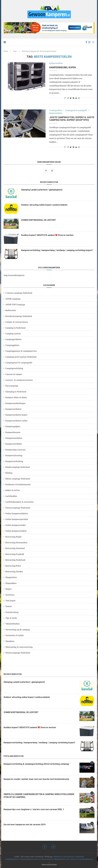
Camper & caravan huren (17, 322)
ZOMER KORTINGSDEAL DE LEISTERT (39, 220)
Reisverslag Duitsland (15, 548)
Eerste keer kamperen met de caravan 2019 (25, 825)
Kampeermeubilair (56, 63)
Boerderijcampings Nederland (19, 316)
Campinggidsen (12, 345)
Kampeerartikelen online (17, 421)
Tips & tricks (11, 618)
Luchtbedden (11, 496)
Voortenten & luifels (15, 635)
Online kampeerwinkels (16, 531)
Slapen (9, 589)
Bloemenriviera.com (62, 859)
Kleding (9, 473)
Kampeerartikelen (56, 113)
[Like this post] (65, 98)
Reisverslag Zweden (14, 571)
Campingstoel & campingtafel (76, 110)
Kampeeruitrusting (14, 455)
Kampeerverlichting (14, 461)
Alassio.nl (74, 859)
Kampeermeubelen (14, 438)
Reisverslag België (14, 537)
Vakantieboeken (13, 624)
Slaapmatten (11, 577)
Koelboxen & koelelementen (18, 484)
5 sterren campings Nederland (19, 293)
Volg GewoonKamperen (14, 275)
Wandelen (10, 641)
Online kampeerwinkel (16, 525)
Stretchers (10, 595)
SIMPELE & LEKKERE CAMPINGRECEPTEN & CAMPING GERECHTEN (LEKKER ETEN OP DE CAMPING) (39, 796)
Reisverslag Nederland (15, 560)
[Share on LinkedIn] (76, 98)
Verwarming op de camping (18, 630)
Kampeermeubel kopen (63, 67)
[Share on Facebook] (68, 98)
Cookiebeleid (79, 857)
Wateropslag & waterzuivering (19, 647)
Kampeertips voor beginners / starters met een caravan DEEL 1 (34, 809)
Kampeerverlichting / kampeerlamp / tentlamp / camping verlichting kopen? (57, 250)
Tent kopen (11, 601)
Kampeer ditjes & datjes (16, 397)
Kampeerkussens (13, 432)
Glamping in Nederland (16, 392)
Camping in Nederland (16, 328)
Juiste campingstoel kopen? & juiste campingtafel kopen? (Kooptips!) (72, 119)
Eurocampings (12, 386)
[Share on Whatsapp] (79, 98)
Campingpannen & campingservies (21, 351)
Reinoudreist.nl (48, 859)
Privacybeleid (68, 857)
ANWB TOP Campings (15, 305)
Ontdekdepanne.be (12, 859)
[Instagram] (89, 42)
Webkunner (58, 857)
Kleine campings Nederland (18, 479)
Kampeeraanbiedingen (16, 403)
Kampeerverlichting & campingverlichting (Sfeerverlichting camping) (36, 764)
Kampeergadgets (13, 426)
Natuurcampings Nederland (18, 508)
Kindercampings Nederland (18, 467)
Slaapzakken (11, 583)
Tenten (9, 606)
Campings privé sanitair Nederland (21, 357)
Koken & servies (13, 490)
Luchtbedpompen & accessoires (20, 502)
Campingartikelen (56, 110)
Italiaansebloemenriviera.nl (31, 859)
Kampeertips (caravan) (16, 450)
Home (6, 51)
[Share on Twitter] (71, 98)
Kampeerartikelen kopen (16, 415)
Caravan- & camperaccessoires (19, 380)
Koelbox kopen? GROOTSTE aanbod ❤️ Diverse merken (47, 235)
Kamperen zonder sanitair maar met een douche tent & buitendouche (36, 779)
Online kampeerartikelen (17, 513)
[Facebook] (86, 42)
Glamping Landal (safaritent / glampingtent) (42, 190)
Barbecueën (11, 310)
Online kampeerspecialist (17, 519)
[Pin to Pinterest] (73, 98)
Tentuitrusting (12, 612)
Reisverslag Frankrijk (15, 554)
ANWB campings (13, 299)
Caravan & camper (14, 374)
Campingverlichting (14, 368)
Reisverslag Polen (13, 566)
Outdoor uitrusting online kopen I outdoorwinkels (44, 205)
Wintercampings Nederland (18, 653)
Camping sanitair (13, 334)
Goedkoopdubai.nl (86, 859)
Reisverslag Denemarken (16, 542)
